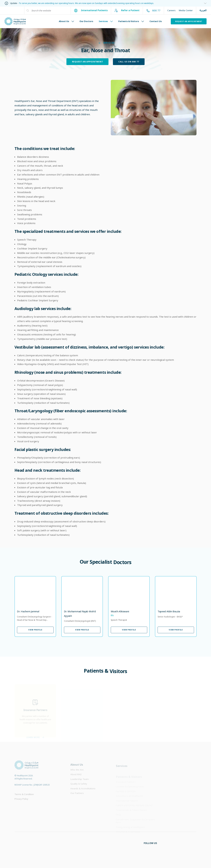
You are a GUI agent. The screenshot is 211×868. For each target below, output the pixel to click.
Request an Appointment (189, 21)
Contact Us (156, 21)
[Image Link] (154, 107)
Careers (171, 10)
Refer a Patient (127, 11)
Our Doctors (86, 21)
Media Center (186, 10)
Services (106, 21)
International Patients (91, 11)
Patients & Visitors (131, 21)
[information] (105, 3)
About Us (66, 21)
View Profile (35, 630)
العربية (203, 10)
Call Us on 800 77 (129, 62)
